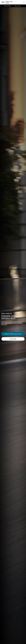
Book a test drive (8, 6)
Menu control (24, 2)
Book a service (18, 6)
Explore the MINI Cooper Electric (13, 334)
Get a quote (13, 339)
